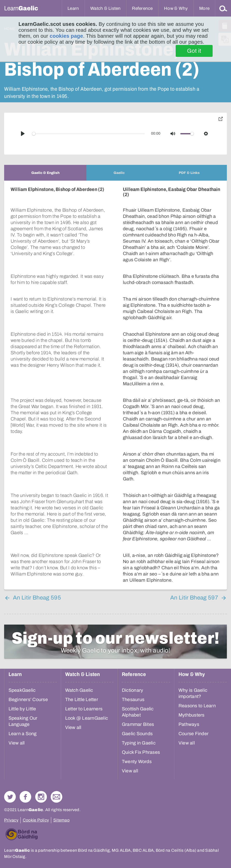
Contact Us (57, 797)
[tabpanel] (115, 385)
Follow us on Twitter (10, 797)
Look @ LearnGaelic (87, 718)
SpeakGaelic (22, 690)
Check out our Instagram (41, 797)
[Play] (23, 134)
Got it (194, 51)
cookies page (66, 36)
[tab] (45, 173)
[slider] (89, 134)
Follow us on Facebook (25, 797)
